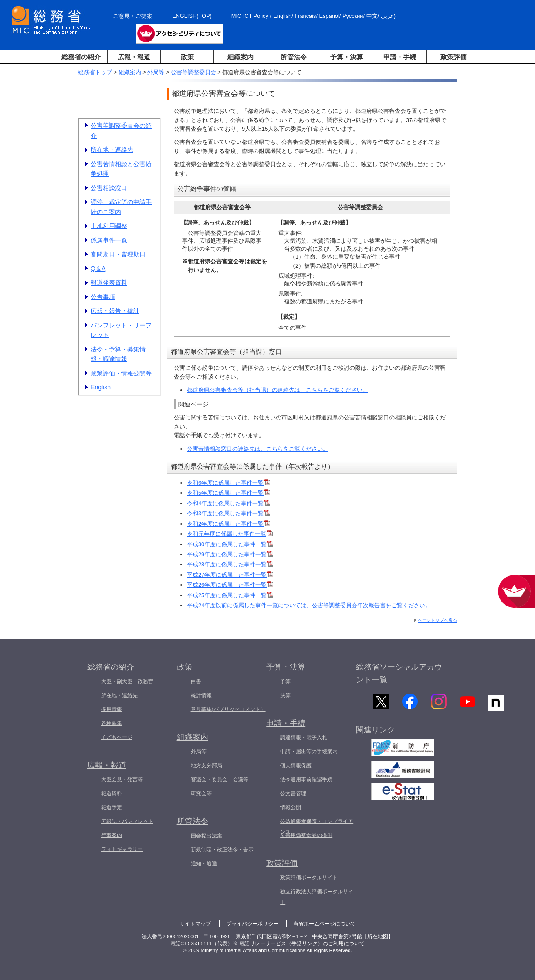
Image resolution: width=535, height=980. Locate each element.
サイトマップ (195, 924)
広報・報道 (134, 57)
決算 (285, 695)
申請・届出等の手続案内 (309, 752)
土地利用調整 (109, 226)
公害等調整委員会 (193, 72)
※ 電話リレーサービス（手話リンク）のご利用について (299, 943)
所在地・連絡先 (112, 150)
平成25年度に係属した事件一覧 (230, 595)
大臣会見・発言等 (122, 779)
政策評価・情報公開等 (121, 373)
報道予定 (112, 807)
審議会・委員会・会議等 (220, 779)
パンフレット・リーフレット (121, 330)
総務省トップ (95, 72)
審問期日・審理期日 (118, 254)
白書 (196, 681)
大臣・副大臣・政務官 (127, 681)
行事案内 (112, 835)
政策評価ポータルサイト (309, 878)
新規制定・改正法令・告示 (222, 850)
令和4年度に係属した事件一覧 (229, 503)
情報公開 (291, 807)
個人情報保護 (296, 766)
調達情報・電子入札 (304, 738)
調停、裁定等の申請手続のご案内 (121, 207)
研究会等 (201, 793)
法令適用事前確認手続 (306, 779)
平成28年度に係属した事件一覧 (230, 564)
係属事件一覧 (109, 240)
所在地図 (378, 936)
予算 (285, 681)
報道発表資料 (109, 282)
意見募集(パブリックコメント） (228, 709)
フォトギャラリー (122, 849)
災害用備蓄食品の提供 (306, 835)
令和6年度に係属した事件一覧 (229, 483)
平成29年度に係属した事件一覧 (230, 554)
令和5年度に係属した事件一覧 (229, 493)
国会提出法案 (207, 836)
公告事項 (103, 297)
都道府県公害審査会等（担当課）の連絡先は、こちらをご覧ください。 (278, 390)
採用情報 (112, 709)
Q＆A (98, 269)
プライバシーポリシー (252, 924)
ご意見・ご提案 (133, 16)
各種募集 (112, 723)
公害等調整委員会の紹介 (121, 131)
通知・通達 (204, 864)
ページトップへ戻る (437, 620)
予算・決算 (347, 57)
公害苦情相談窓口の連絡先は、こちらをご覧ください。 (258, 449)
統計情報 (201, 695)
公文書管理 (293, 793)
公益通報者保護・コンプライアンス (317, 827)
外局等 (156, 72)
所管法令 (294, 57)
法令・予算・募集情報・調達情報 (118, 354)
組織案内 (240, 57)
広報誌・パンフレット (127, 821)
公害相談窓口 (109, 188)
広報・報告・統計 (115, 311)
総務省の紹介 (81, 57)
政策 (187, 57)
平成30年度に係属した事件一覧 (230, 544)
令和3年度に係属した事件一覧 (229, 513)
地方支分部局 (207, 766)
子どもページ (117, 737)
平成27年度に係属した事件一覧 (230, 575)
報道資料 (112, 793)
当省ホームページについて (325, 924)
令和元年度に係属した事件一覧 (230, 534)
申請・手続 (400, 57)
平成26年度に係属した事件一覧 (230, 585)
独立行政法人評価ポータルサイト (317, 897)
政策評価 (454, 57)
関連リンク (376, 735)
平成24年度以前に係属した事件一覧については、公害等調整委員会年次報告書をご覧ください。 (309, 605)
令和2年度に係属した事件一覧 (229, 524)
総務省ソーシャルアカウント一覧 (399, 673)
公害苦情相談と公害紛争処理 (121, 169)
